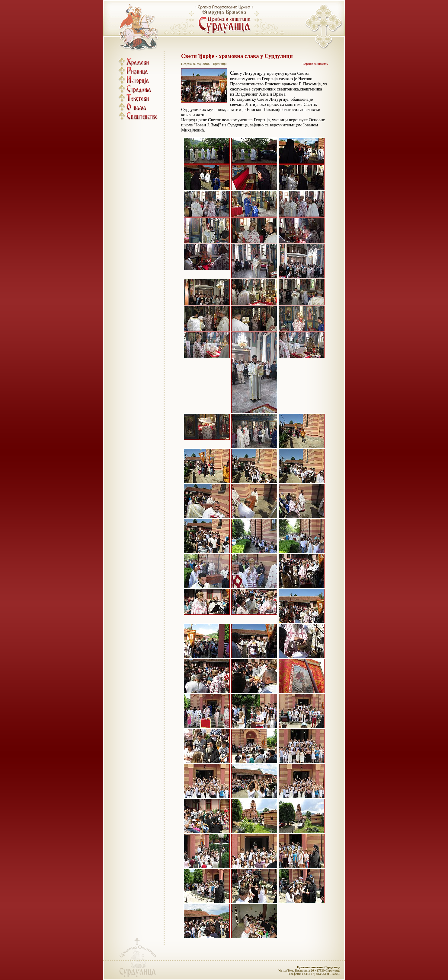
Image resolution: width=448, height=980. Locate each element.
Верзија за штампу (315, 64)
